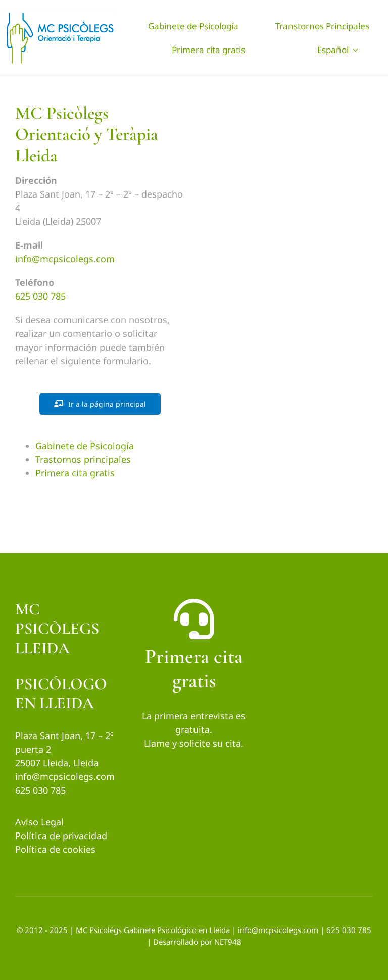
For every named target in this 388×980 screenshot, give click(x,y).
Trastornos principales (83, 459)
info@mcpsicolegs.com (65, 259)
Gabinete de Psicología (85, 446)
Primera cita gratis (75, 473)
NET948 (228, 942)
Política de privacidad (61, 836)
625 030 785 (40, 296)
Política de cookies (55, 849)
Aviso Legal (39, 822)
